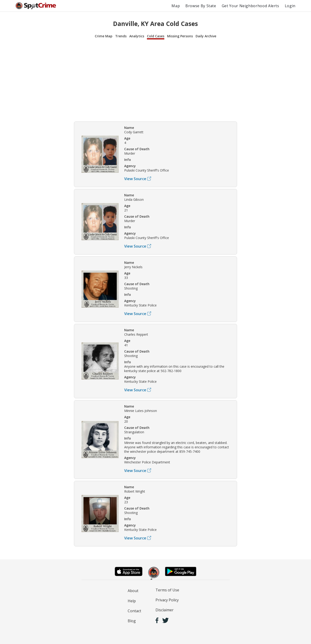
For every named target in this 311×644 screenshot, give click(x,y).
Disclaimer (165, 610)
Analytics (137, 36)
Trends (121, 36)
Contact (134, 611)
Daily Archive (206, 36)
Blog (132, 621)
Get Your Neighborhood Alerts (251, 6)
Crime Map (104, 36)
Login (290, 6)
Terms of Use (167, 590)
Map (176, 6)
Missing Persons (180, 36)
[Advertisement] (155, 80)
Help (132, 601)
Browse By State (201, 6)
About (133, 591)
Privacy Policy (167, 600)
